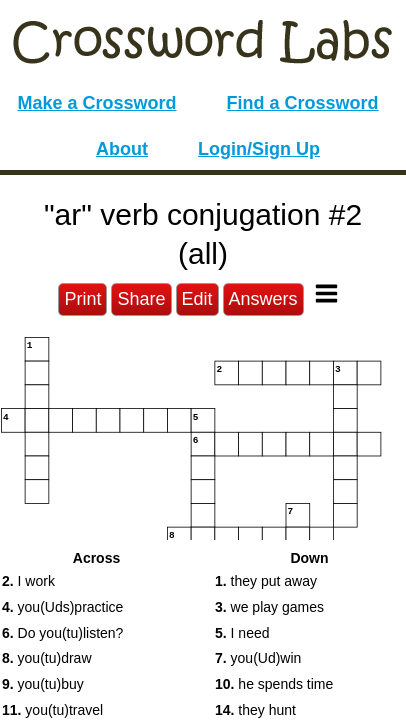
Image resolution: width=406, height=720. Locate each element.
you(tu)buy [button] (43, 684)
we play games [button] (269, 607)
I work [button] (28, 581)
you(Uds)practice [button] (62, 607)
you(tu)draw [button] (47, 658)
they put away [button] (266, 581)
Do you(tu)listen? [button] (62, 633)
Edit (197, 299)
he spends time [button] (274, 684)
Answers (263, 299)
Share (141, 299)
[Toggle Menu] (326, 293)
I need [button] (242, 633)
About (122, 149)
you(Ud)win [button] (258, 658)
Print (82, 299)
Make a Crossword (96, 103)
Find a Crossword (303, 103)
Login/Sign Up (259, 149)
